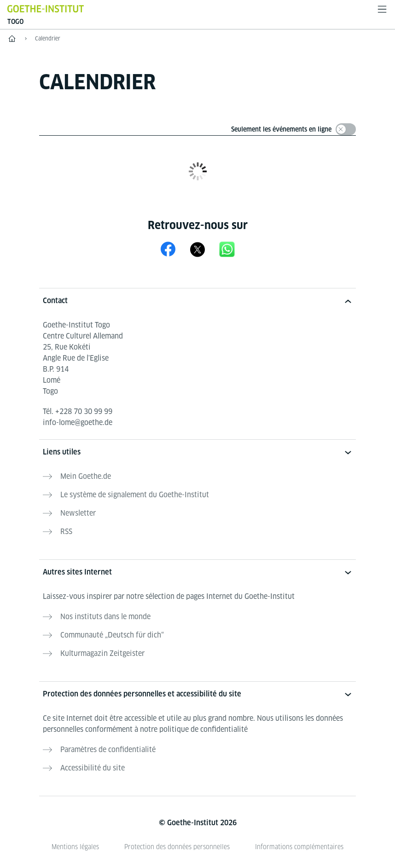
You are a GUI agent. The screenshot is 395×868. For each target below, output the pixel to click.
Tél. (78, 411)
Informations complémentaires (299, 847)
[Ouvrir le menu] (382, 9)
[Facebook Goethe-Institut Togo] (168, 249)
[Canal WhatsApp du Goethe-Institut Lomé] (227, 249)
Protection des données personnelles (177, 847)
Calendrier (48, 38)
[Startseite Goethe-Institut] (46, 9)
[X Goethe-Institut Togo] (197, 249)
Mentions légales (75, 847)
